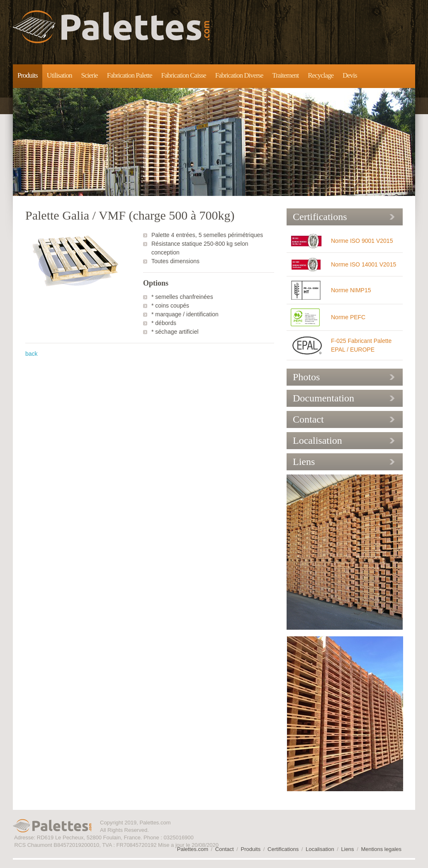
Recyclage (321, 75)
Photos (306, 377)
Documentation (323, 398)
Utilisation (60, 75)
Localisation (317, 440)
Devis (350, 75)
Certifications (320, 217)
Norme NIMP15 (351, 290)
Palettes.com (111, 27)
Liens (304, 462)
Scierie (89, 75)
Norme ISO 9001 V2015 (362, 241)
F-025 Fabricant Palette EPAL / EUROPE (361, 345)
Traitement (285, 75)
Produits (28, 75)
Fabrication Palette (130, 75)
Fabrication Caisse (184, 75)
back (32, 354)
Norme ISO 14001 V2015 (364, 264)
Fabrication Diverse (239, 75)
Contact (308, 419)
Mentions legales (381, 849)
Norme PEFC (348, 317)
